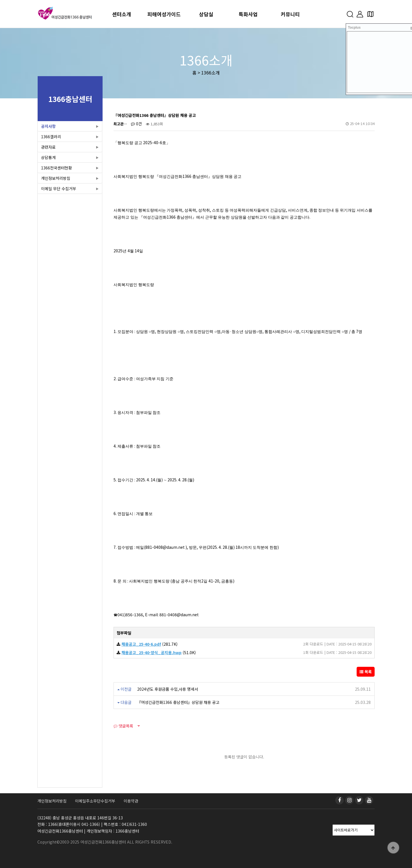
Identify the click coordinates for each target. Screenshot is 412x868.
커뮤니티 (290, 14)
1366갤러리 (51, 137)
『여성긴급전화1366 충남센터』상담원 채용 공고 (178, 702)
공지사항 (48, 126)
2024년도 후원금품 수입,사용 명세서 (168, 689)
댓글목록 (123, 726)
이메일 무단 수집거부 (59, 189)
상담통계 (48, 157)
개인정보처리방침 (56, 178)
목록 (366, 672)
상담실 (206, 14)
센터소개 (122, 14)
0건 (136, 124)
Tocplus (354, 28)
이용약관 (131, 801)
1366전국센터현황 (56, 168)
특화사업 (248, 14)
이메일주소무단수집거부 (95, 801)
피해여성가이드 (164, 14)
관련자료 (48, 147)
